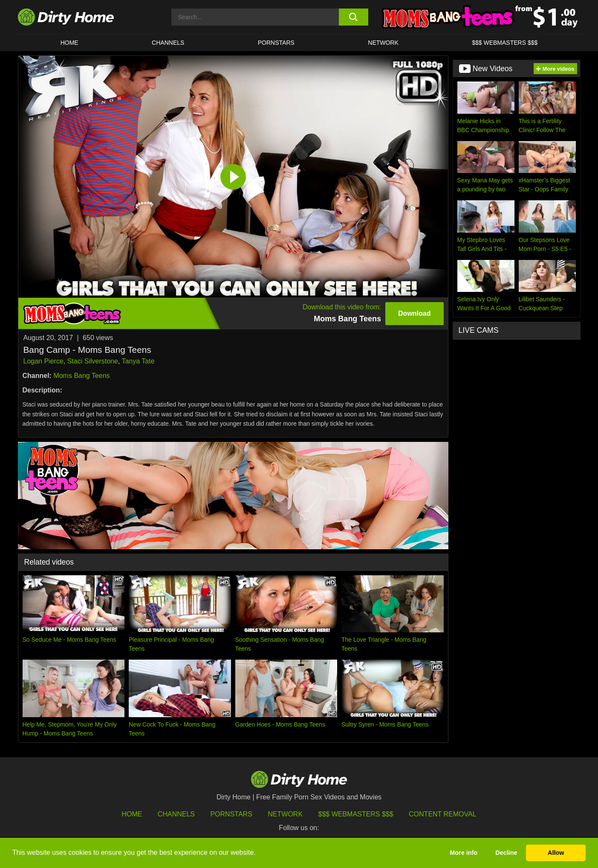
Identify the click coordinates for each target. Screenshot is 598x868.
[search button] (354, 17)
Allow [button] (556, 853)
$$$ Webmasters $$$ (356, 814)
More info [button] (464, 853)
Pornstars (276, 43)
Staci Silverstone (93, 361)
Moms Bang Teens (81, 376)
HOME (69, 43)
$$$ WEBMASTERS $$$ (505, 43)
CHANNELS (168, 43)
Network (383, 43)
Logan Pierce (43, 361)
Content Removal (443, 814)
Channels (176, 814)
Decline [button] (506, 853)
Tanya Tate (138, 361)
